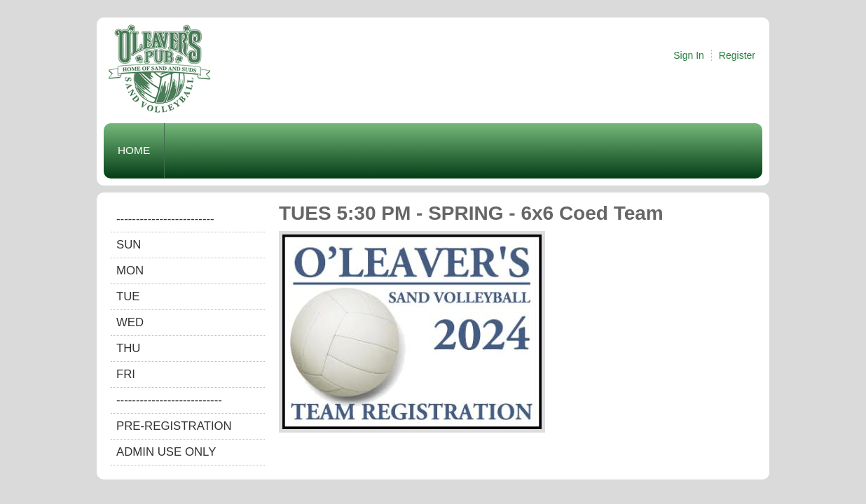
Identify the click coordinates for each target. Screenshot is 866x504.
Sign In (689, 55)
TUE (128, 296)
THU (129, 348)
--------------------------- (169, 400)
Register (737, 55)
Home (134, 150)
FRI (126, 374)
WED (130, 322)
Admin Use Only (166, 452)
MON (130, 271)
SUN (129, 245)
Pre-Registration (174, 426)
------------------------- (165, 219)
